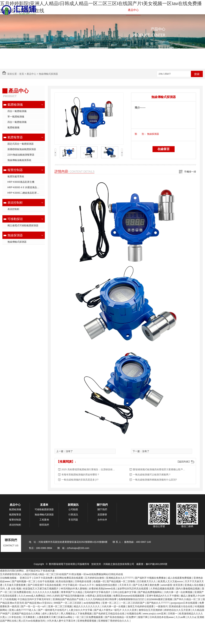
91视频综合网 (134, 614)
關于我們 (178, 10)
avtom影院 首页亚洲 (172, 585)
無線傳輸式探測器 (48, 74)
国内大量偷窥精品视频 (188, 589)
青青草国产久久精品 (72, 592)
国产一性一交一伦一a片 (34, 606)
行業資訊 (73, 515)
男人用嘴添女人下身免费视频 (77, 614)
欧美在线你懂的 (65, 581)
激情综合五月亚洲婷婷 (151, 610)
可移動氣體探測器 (44, 509)
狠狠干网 (143, 617)
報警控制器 (117, 10)
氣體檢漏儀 (13, 127)
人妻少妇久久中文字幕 (81, 610)
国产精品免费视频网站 (150, 592)
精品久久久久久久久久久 (87, 606)
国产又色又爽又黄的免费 (146, 585)
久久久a (191, 617)
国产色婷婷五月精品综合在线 (109, 614)
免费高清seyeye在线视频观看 (129, 596)
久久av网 (181, 617)
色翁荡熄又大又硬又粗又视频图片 (41, 589)
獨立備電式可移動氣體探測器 (23, 225)
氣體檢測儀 (82, 10)
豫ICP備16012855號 (157, 564)
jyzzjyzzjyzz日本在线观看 (184, 603)
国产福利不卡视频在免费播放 (151, 578)
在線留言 (164, 149)
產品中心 (133, 10)
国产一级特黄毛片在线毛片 (53, 610)
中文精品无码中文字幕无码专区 (34, 599)
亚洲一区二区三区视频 (60, 606)
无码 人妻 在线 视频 (11, 589)
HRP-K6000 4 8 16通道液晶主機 (25, 187)
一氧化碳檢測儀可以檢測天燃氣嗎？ (152, 475)
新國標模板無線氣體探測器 (22, 149)
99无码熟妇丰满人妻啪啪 (74, 589)
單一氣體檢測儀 (16, 117)
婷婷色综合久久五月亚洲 (178, 610)
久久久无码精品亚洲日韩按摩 (101, 599)
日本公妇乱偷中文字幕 (125, 592)
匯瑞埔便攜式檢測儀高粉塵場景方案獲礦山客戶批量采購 (160, 469)
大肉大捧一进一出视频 (114, 606)
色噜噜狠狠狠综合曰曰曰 (132, 599)
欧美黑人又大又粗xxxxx (171, 581)
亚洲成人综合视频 (194, 585)
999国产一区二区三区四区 (68, 603)
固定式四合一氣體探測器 (21, 144)
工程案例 (148, 10)
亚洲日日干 (26, 578)
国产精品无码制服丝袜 (73, 596)
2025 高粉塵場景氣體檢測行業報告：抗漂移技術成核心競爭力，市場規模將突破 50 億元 (89, 469)
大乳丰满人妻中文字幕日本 (61, 621)
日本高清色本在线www (162, 617)
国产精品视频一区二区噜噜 (121, 581)
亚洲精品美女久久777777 (120, 578)
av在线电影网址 (92, 603)
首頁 (22, 74)
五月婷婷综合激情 (95, 578)
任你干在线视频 (46, 581)
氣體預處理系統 (16, 176)
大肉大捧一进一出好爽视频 (179, 592)
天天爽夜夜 (29, 617)
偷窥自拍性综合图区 (107, 585)
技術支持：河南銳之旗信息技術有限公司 (113, 564)
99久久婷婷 (53, 596)
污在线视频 (10, 599)
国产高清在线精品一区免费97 (121, 617)
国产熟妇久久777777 (158, 603)
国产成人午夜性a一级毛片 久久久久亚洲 (116, 610)
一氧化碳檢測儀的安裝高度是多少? (80, 480)
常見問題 (73, 520)
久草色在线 (15, 617)
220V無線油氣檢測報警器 (21, 155)
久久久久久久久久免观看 (46, 592)
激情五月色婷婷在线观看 (141, 606)
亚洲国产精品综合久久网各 (26, 614)
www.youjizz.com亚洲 (155, 614)
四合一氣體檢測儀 (17, 111)
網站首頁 (65, 10)
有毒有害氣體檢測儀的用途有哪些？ (81, 475)
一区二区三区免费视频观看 (89, 617)
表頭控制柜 (15, 203)
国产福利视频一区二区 (24, 581)
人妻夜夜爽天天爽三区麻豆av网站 (55, 617)
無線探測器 (15, 235)
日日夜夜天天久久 (147, 581)
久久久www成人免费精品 (32, 596)
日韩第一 (173, 614)
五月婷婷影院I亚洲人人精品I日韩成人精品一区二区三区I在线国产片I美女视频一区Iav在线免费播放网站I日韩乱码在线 (61, 574)
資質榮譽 (102, 515)
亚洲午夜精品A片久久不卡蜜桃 (163, 596)
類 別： (141, 134)
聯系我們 (193, 10)
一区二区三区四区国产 (133, 603)
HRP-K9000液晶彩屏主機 (21, 182)
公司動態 (73, 509)
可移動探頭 (15, 219)
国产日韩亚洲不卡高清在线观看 (45, 585)
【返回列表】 (184, 462)
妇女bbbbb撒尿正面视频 (160, 599)
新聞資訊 (163, 10)
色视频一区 (99, 581)
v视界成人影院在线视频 (99, 596)
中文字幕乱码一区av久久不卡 (79, 585)
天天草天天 (126, 585)
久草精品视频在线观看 (163, 589)
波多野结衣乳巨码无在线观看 (133, 589)
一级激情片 (162, 606)
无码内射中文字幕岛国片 (98, 592)
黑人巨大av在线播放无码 (32, 621)
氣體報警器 (99, 10)
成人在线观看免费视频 (180, 578)
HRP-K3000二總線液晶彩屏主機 (25, 193)
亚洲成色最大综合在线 (181, 606)
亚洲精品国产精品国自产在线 (68, 599)
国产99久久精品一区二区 (188, 599)
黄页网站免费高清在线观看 (69, 578)
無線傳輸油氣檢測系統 (19, 160)
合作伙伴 (102, 520)
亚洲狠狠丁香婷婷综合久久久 (114, 621)
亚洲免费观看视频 (87, 621)
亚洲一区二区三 (111, 603)
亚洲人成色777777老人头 (23, 610)
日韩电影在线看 (83, 581)
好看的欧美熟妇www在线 (103, 589)
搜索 (197, 74)
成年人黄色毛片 (51, 614)
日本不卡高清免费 (43, 578)
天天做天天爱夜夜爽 (15, 585)
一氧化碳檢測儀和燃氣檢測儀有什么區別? (155, 480)
